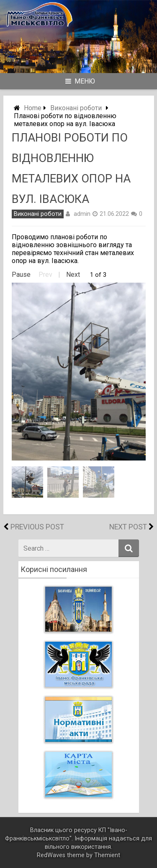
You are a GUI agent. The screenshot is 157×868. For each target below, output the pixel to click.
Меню (80, 81)
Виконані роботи (76, 108)
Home (33, 108)
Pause (21, 275)
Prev (45, 275)
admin (82, 214)
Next (73, 275)
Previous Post (37, 527)
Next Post (128, 527)
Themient (107, 855)
